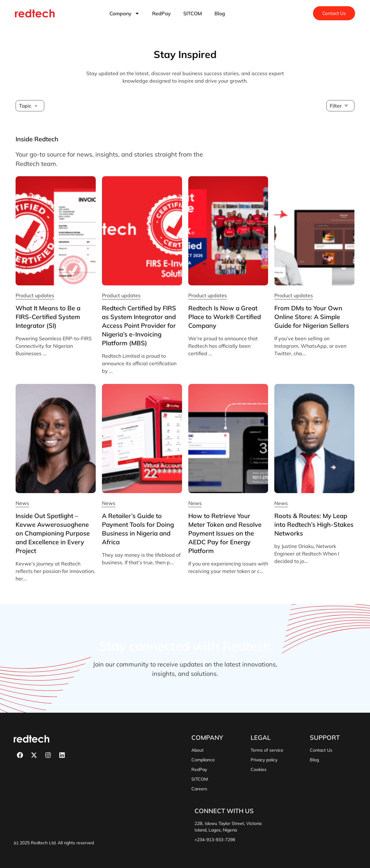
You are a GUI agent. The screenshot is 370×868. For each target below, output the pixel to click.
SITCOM (193, 13)
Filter (336, 106)
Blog (220, 13)
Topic (25, 106)
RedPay (161, 13)
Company (125, 13)
